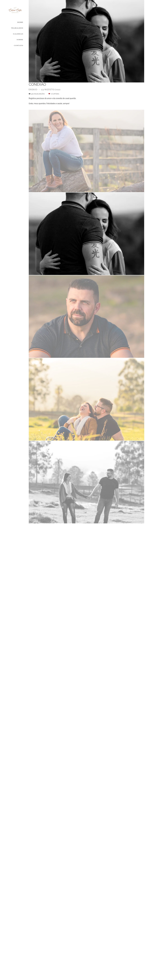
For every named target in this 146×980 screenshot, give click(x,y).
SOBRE (20, 40)
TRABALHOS (17, 28)
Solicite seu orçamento (128, 217)
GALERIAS (18, 34)
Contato (123, 963)
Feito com (86, 978)
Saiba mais (67, 962)
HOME (20, 22)
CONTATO (19, 45)
